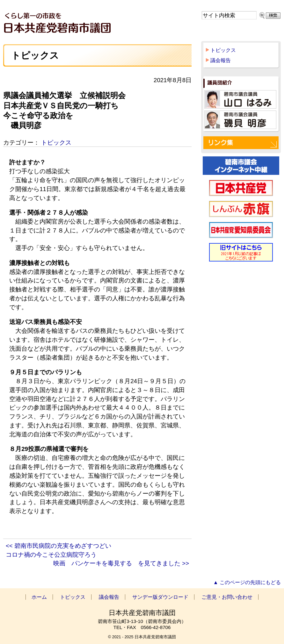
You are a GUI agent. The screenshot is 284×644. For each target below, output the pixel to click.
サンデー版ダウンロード (160, 597)
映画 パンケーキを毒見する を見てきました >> (121, 563)
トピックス (56, 143)
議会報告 (221, 60)
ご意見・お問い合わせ (227, 597)
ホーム (39, 597)
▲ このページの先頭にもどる (247, 582)
